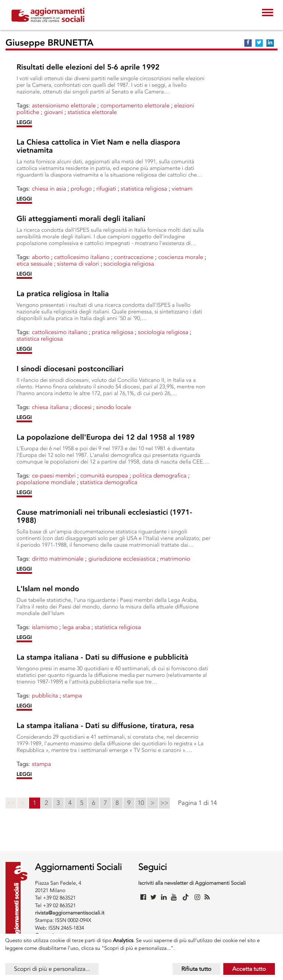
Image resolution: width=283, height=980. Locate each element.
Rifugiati (106, 189)
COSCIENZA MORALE (181, 257)
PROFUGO (81, 189)
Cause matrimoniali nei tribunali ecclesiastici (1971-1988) (104, 516)
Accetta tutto (249, 969)
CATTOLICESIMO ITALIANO (82, 257)
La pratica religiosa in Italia (63, 294)
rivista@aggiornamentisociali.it (70, 913)
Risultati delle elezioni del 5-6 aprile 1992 (88, 67)
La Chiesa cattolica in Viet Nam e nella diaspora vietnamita (98, 146)
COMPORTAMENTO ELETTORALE (135, 105)
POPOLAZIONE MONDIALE (46, 482)
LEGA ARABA (76, 627)
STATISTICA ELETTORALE (92, 112)
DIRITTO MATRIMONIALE (57, 559)
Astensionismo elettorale (64, 105)
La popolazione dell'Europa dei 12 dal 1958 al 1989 (106, 437)
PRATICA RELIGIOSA (113, 332)
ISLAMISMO (45, 627)
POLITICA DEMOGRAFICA (160, 475)
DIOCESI (82, 407)
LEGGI (24, 122)
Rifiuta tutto (196, 969)
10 (141, 803)
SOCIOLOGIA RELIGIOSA (129, 264)
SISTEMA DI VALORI (78, 264)
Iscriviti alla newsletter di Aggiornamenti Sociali (192, 883)
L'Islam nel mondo (48, 589)
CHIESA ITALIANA (50, 407)
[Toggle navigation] (268, 13)
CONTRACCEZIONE (134, 257)
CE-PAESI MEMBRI (54, 475)
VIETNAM (182, 189)
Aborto (41, 257)
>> (165, 803)
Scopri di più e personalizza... (52, 969)
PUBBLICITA (45, 695)
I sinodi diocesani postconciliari (70, 369)
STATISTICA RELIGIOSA (144, 189)
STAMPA (72, 695)
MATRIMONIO (175, 559)
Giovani (53, 112)
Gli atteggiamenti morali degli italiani (81, 219)
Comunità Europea (104, 475)
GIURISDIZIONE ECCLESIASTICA (122, 559)
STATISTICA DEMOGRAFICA (109, 482)
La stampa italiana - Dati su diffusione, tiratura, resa (105, 726)
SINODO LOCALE (114, 407)
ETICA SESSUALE (35, 264)
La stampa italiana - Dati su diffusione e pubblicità (102, 657)
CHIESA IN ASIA (49, 189)
